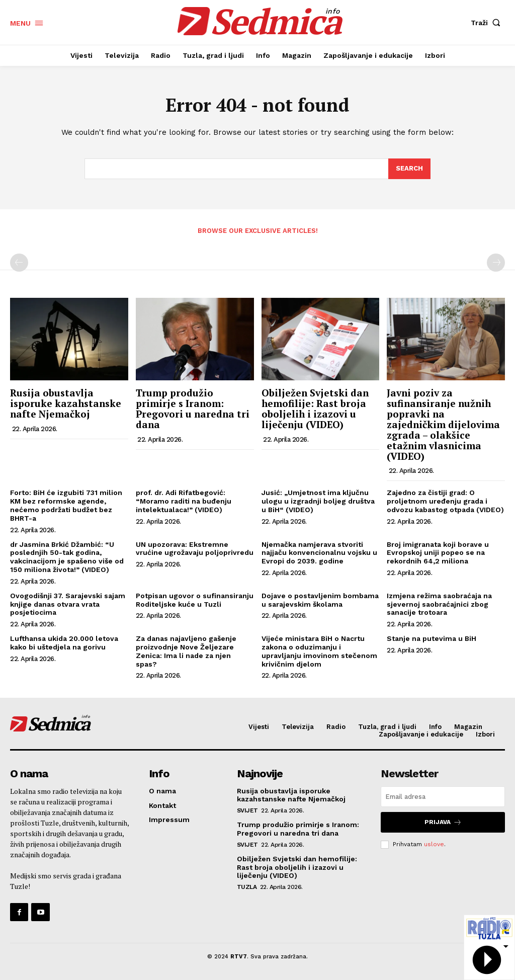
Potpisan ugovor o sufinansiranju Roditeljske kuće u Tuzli (195, 600)
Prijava (443, 822)
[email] (443, 797)
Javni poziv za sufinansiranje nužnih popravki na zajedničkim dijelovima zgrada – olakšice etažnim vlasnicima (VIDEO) (443, 424)
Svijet (247, 810)
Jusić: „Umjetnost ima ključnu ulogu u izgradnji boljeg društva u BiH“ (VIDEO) (318, 501)
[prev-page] (19, 263)
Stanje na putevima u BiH (432, 638)
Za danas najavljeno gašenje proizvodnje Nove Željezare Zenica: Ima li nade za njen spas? (186, 651)
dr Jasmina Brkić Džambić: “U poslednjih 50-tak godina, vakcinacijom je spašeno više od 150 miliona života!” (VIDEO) (67, 557)
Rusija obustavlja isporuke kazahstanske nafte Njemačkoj (66, 403)
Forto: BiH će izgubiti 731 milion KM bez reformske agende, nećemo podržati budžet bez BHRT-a (66, 505)
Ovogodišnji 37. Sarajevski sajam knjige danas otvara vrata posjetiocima (68, 604)
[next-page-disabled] (496, 263)
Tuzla (247, 887)
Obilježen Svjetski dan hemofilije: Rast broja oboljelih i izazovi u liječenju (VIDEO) (315, 409)
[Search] (409, 169)
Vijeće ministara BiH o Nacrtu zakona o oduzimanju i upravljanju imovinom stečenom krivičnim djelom (319, 651)
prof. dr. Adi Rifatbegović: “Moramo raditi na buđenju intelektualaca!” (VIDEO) (184, 501)
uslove (434, 844)
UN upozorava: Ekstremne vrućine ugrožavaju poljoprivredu (195, 549)
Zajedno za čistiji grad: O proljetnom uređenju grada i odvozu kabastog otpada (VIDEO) (445, 501)
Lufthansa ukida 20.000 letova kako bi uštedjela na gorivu (64, 643)
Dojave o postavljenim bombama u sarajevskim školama (320, 600)
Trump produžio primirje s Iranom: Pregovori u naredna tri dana (193, 409)
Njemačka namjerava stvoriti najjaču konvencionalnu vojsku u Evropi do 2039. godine (319, 553)
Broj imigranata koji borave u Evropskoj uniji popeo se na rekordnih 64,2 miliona (438, 553)
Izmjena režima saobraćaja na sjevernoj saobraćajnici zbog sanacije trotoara (439, 604)
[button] (488, 23)
